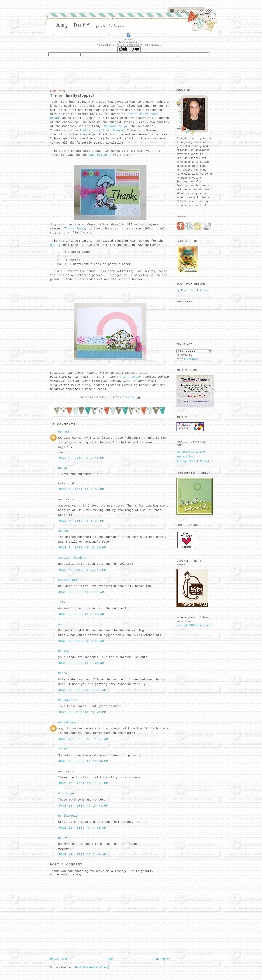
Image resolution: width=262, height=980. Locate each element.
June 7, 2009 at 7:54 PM (81, 490)
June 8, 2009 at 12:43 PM (82, 712)
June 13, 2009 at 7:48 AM (82, 855)
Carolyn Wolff (70, 580)
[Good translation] (123, 49)
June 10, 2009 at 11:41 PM (83, 784)
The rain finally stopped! (72, 95)
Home (110, 959)
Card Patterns (101, 155)
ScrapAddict (68, 700)
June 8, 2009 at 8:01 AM (81, 641)
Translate (187, 359)
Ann (61, 625)
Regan (63, 468)
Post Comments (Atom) (92, 968)
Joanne (63, 531)
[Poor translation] (135, 49)
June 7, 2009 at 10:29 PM (82, 548)
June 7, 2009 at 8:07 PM (81, 521)
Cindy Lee (66, 794)
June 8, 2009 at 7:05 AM (81, 614)
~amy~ (63, 602)
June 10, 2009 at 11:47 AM (83, 739)
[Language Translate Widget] (193, 351)
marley (63, 651)
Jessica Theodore (72, 558)
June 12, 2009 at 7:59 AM (82, 828)
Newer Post (59, 959)
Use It (56, 245)
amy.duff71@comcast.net (194, 625)
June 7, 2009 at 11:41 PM (82, 570)
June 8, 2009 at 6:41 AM (81, 592)
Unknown (64, 432)
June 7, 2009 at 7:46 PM (81, 458)
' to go (115, 126)
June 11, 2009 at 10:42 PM (83, 806)
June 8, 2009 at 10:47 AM (82, 690)
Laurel (63, 749)
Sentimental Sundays (191, 452)
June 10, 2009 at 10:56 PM (83, 761)
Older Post (161, 959)
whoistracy (67, 722)
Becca (63, 673)
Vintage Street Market (193, 461)
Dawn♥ (63, 838)
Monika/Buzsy (69, 816)
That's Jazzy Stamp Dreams (102, 131)
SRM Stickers (186, 457)
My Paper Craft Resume (193, 290)
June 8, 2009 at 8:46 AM (81, 663)
